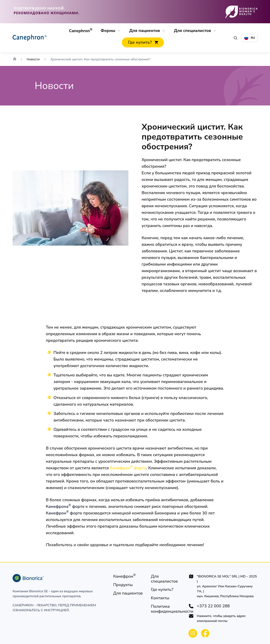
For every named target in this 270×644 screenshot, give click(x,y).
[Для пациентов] (144, 31)
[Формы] (108, 31)
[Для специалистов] (193, 31)
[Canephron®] (81, 31)
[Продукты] (123, 585)
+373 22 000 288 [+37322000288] (213, 606)
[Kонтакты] (160, 598)
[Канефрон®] (124, 576)
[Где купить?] (143, 42)
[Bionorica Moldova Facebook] (205, 633)
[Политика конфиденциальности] (172, 609)
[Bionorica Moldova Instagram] (193, 633)
